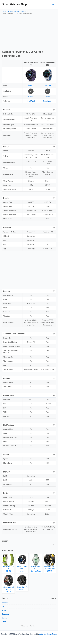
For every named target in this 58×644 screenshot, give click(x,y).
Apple (4, 610)
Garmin (31, 97)
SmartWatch (31, 101)
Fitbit (4, 622)
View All (54, 599)
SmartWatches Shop (14, 4)
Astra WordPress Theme (48, 634)
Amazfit (5, 603)
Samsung (5, 614)
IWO (3, 606)
